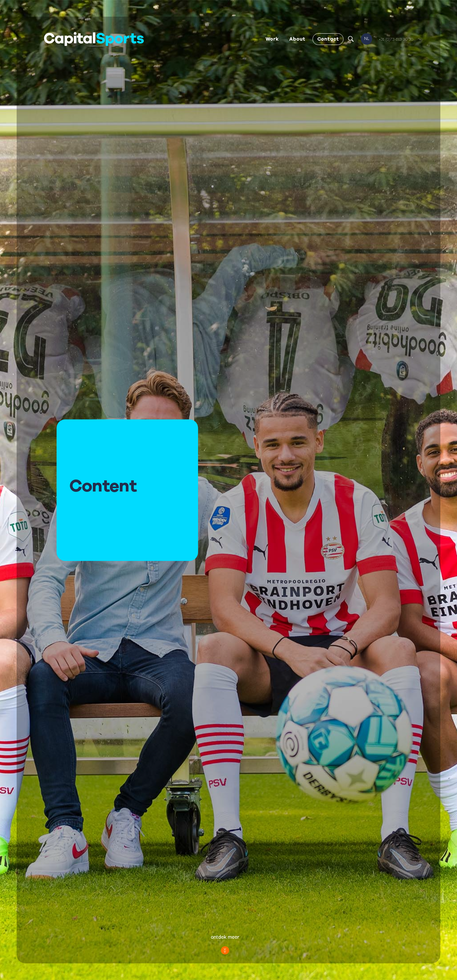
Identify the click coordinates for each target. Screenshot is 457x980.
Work (272, 39)
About (297, 39)
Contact (328, 39)
